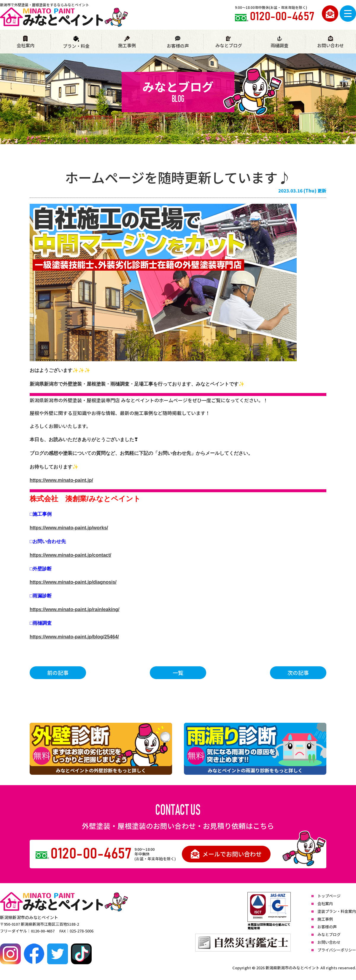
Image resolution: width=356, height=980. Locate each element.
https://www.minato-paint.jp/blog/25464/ (74, 637)
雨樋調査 (279, 42)
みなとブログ (229, 42)
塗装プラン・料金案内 (337, 911)
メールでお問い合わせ (226, 854)
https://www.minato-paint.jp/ (61, 480)
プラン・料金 (76, 42)
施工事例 (127, 42)
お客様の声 (178, 42)
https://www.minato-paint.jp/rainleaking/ (75, 609)
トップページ (329, 896)
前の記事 (58, 673)
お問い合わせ (330, 42)
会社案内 (26, 42)
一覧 (178, 673)
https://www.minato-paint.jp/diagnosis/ (73, 582)
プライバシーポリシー (337, 950)
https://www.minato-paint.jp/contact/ (70, 555)
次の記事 (298, 673)
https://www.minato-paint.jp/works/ (69, 528)
